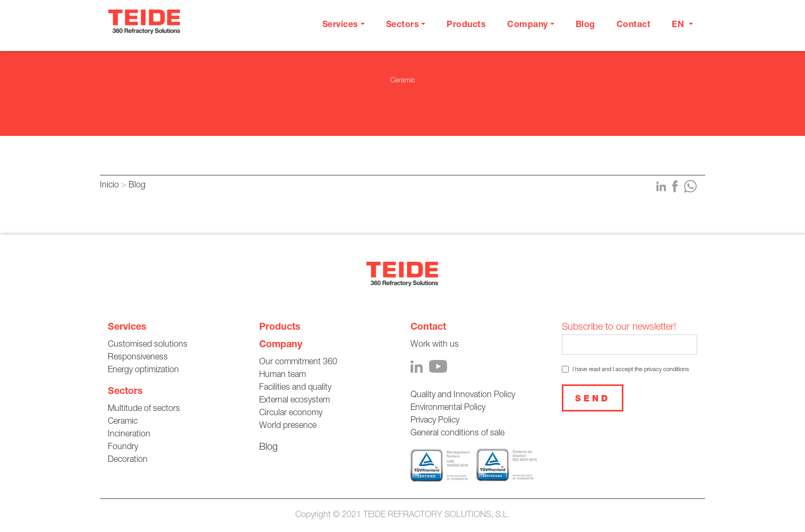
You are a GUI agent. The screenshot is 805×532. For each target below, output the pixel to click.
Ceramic (123, 422)
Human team (282, 375)
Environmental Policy (448, 408)
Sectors (125, 392)
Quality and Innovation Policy (463, 396)
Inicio (109, 186)
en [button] (679, 25)
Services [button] (340, 25)
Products (466, 25)
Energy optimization (143, 371)
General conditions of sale (457, 434)
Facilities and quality (295, 388)
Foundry (123, 448)
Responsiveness (138, 358)
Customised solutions (148, 345)
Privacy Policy (435, 421)
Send (593, 400)
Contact (634, 25)
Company (281, 345)
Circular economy (291, 414)
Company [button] (528, 25)
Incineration (129, 435)
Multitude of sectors (144, 409)
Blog (585, 25)
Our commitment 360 (298, 363)
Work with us (435, 345)
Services (127, 328)
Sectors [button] (403, 25)
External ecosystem (294, 401)
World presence (288, 426)
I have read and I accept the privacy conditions (631, 370)
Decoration (128, 460)
